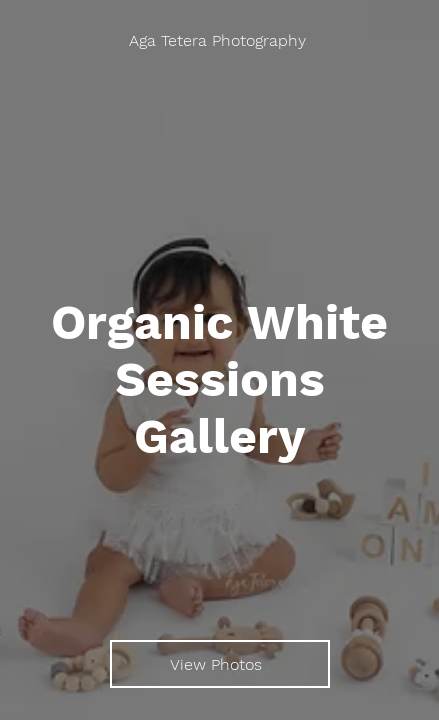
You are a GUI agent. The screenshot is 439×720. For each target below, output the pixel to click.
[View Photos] (220, 664)
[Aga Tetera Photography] (219, 40)
